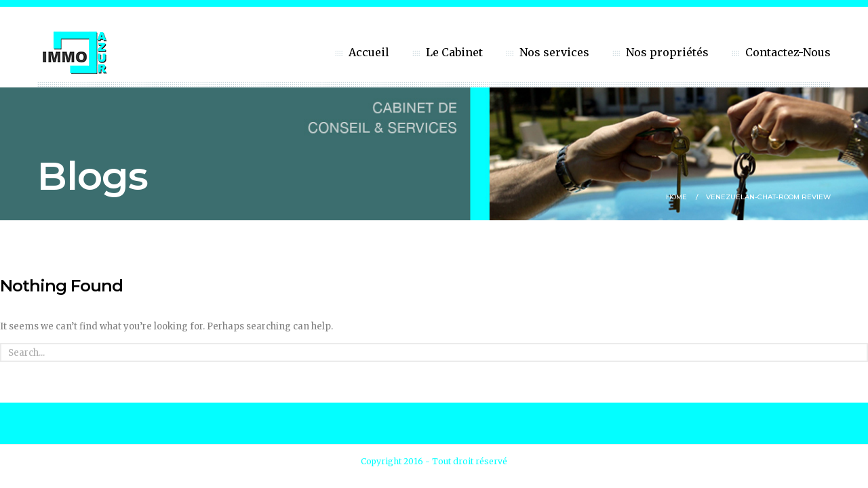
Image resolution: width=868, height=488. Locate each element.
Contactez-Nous (788, 52)
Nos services (554, 52)
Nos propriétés (667, 52)
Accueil (369, 52)
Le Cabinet (454, 52)
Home (676, 197)
